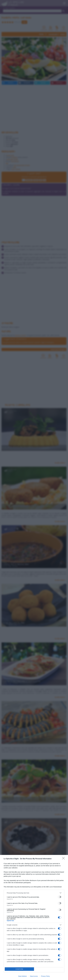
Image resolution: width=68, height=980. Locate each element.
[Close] (64, 859)
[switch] (60, 897)
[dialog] (34, 917)
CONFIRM (19, 969)
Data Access (34, 976)
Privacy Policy (45, 976)
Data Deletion (23, 976)
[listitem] (34, 893)
